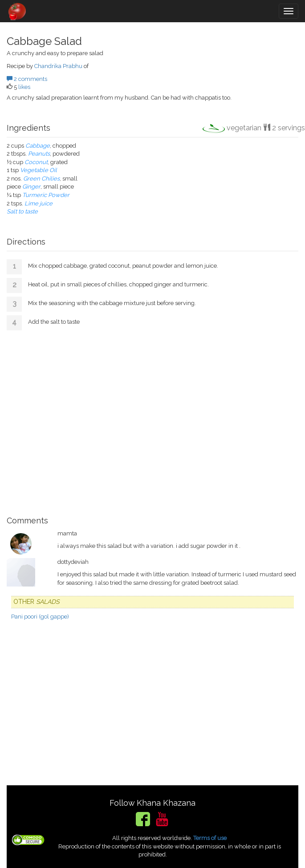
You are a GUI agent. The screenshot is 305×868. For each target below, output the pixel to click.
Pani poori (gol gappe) (40, 617)
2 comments (27, 79)
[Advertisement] (152, 420)
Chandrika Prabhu (58, 66)
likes (24, 87)
